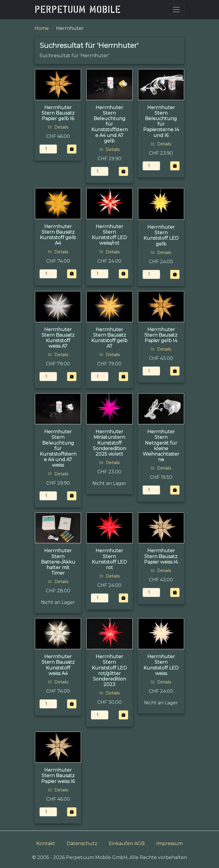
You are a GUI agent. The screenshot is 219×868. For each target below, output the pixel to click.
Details (58, 127)
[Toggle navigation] (176, 10)
